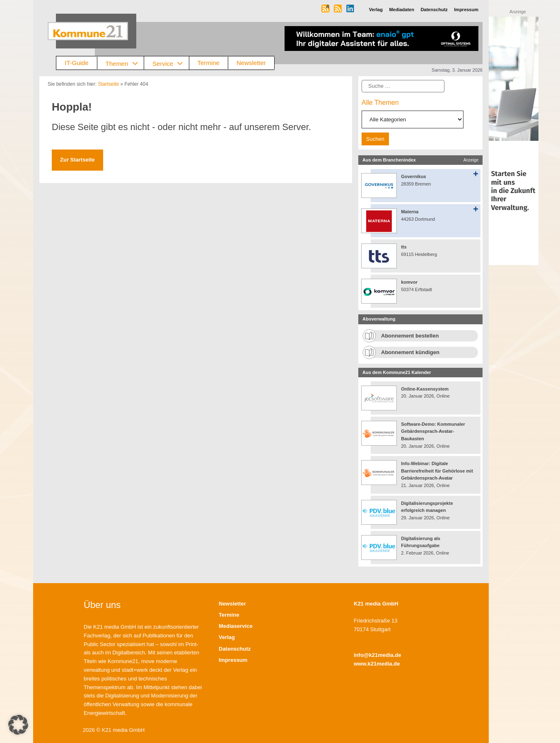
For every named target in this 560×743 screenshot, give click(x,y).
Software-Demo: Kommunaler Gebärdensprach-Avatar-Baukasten (433, 431)
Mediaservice (236, 626)
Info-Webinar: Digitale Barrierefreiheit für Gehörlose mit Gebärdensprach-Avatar (437, 471)
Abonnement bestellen (410, 336)
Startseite (108, 84)
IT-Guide (77, 63)
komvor (409, 282)
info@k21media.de (378, 655)
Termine (209, 63)
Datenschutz (235, 649)
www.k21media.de (377, 664)
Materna (410, 212)
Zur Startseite (77, 160)
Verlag (227, 637)
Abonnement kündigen (410, 352)
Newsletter (251, 63)
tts (404, 247)
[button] (18, 725)
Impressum (233, 660)
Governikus (414, 176)
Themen (125, 63)
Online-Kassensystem (425, 389)
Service (171, 63)
